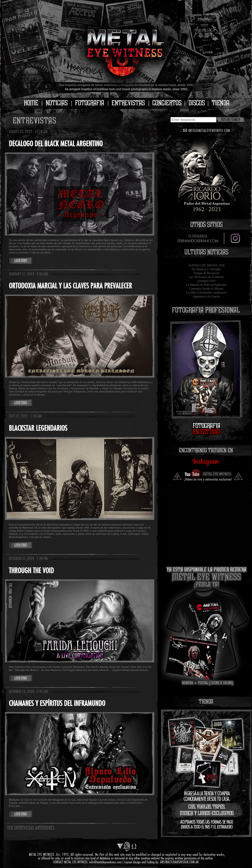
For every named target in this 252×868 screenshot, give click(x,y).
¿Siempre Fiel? (206, 281)
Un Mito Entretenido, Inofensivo (206, 293)
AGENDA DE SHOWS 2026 (206, 265)
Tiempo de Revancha (206, 273)
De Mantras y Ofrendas (206, 269)
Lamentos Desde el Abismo (206, 289)
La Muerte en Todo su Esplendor (206, 285)
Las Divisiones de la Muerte (206, 277)
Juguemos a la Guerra (206, 296)
